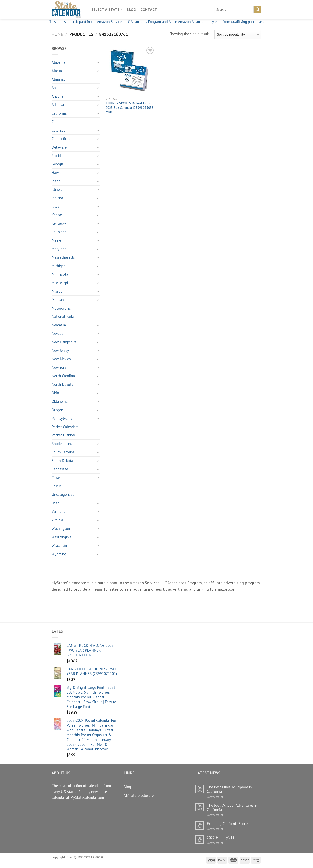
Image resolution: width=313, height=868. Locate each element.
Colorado (59, 130)
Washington (61, 528)
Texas (56, 478)
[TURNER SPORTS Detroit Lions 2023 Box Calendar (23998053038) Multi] (130, 70)
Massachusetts (63, 257)
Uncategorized (63, 494)
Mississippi (60, 283)
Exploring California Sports (228, 824)
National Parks (63, 316)
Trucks (57, 486)
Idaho (56, 181)
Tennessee (60, 469)
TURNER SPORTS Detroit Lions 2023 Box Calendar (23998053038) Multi (130, 108)
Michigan (59, 266)
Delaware (59, 147)
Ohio (55, 393)
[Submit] (257, 9)
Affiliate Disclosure (139, 795)
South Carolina (63, 452)
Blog (131, 10)
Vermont (58, 511)
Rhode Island (62, 444)
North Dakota (62, 384)
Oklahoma (60, 401)
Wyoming (59, 554)
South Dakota (62, 461)
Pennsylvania (62, 418)
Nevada (58, 333)
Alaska (57, 71)
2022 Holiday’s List (222, 838)
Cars (55, 122)
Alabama (58, 62)
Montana (59, 300)
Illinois (57, 189)
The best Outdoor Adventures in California (232, 807)
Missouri (58, 291)
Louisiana (59, 232)
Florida (57, 156)
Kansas (57, 215)
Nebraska (59, 325)
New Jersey (60, 350)
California (59, 113)
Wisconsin (59, 545)
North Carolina (63, 376)
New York (59, 367)
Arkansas (59, 105)
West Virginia (62, 537)
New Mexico (61, 359)
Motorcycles (61, 308)
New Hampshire (64, 342)
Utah (56, 503)
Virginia (57, 520)
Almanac (58, 79)
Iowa (55, 206)
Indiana (57, 198)
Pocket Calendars (65, 427)
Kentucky (59, 223)
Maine (56, 240)
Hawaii (57, 173)
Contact (149, 10)
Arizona (58, 96)
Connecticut (61, 139)
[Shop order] (238, 34)
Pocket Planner (63, 435)
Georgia (58, 164)
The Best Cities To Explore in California (229, 789)
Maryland (59, 249)
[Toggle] (98, 62)
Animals (58, 88)
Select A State (107, 9)
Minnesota (60, 274)
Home (57, 34)
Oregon (57, 410)
